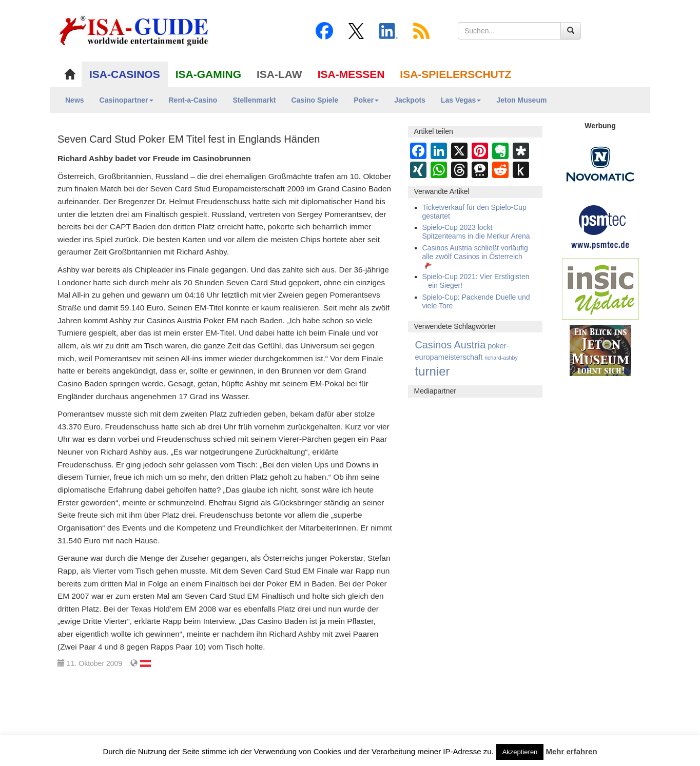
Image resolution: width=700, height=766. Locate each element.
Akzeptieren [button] (520, 752)
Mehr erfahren (572, 751)
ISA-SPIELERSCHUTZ (455, 74)
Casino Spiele (315, 100)
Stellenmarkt (254, 100)
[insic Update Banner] (600, 288)
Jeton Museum (521, 100)
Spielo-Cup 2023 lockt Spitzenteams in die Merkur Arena (476, 232)
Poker (366, 100)
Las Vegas (461, 100)
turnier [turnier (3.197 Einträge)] (433, 371)
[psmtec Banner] (600, 226)
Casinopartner (127, 100)
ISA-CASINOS (125, 74)
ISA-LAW (279, 74)
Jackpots (410, 100)
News (75, 100)
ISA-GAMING (208, 74)
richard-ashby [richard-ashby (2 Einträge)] (501, 358)
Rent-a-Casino (193, 100)
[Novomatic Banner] (600, 164)
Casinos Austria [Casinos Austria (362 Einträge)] (451, 345)
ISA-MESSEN (351, 74)
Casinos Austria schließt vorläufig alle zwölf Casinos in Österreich (475, 257)
